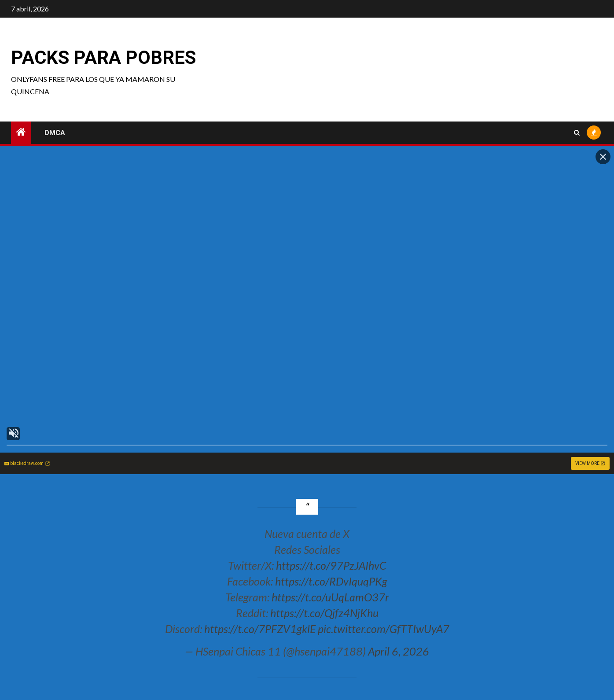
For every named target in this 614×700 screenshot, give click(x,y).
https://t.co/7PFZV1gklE (260, 629)
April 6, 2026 (399, 651)
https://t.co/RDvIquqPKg (331, 581)
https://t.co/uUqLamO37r (330, 597)
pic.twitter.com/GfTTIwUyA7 (384, 629)
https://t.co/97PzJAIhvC (331, 565)
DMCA (55, 133)
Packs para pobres (103, 57)
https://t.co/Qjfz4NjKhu (324, 613)
